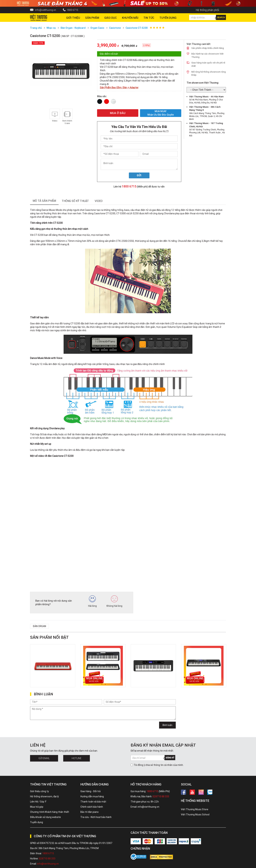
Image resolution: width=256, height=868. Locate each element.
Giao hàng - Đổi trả (90, 791)
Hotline (77, 758)
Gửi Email (44, 758)
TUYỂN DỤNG (168, 18)
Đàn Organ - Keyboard (73, 28)
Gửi (139, 175)
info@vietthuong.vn (46, 10)
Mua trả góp (37, 807)
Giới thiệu (73, 18)
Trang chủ (36, 28)
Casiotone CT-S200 (137, 28)
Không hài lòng (114, 601)
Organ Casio (97, 28)
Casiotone (115, 28)
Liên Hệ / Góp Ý (38, 802)
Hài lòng (92, 601)
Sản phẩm (92, 18)
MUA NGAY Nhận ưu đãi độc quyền (161, 113)
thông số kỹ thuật (75, 201)
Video (99, 201)
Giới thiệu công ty (39, 791)
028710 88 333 (161, 796)
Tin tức (149, 18)
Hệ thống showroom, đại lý (44, 796)
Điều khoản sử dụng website (45, 817)
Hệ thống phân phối (207, 10)
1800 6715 (72, 10)
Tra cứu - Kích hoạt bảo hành (96, 817)
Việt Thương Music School (195, 815)
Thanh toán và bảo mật (93, 802)
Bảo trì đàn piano (90, 812)
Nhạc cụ (51, 28)
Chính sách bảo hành (92, 807)
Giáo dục (111, 18)
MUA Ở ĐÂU (118, 113)
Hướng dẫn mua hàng (92, 796)
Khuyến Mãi (130, 18)
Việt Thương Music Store (195, 809)
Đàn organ (39, 626)
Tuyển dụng (37, 822)
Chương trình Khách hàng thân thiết (50, 812)
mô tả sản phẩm (44, 201)
